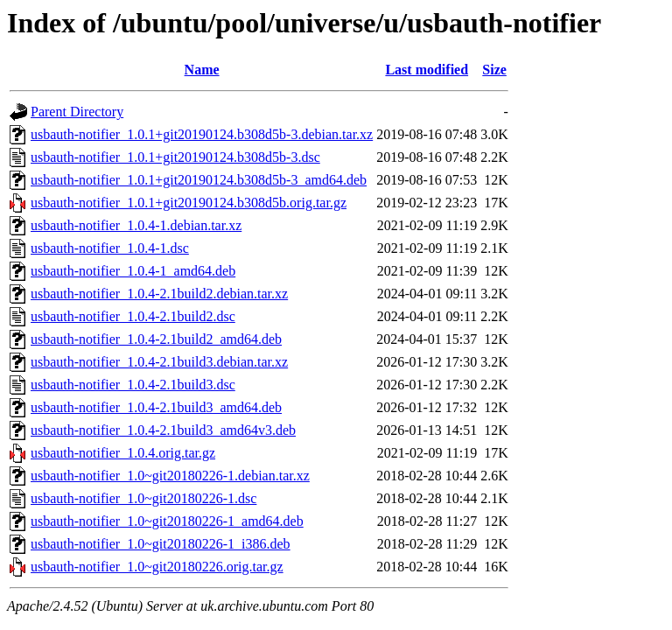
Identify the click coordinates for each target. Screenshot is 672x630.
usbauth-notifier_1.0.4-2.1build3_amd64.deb (156, 407)
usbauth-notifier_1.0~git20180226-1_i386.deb (161, 544)
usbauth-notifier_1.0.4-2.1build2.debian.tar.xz (159, 294)
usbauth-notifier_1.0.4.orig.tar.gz (123, 453)
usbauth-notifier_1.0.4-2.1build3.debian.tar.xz (159, 362)
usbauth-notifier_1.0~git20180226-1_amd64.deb (167, 521)
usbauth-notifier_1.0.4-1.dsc (110, 248)
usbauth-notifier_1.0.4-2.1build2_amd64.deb (156, 339)
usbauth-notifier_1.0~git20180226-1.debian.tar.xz (170, 476)
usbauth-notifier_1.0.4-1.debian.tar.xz (136, 225)
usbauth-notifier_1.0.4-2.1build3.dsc (133, 385)
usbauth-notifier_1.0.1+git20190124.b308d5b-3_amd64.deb (199, 180)
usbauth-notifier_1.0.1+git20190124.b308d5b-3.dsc (175, 157)
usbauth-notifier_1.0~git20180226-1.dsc (143, 498)
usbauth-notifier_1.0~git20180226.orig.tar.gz (157, 567)
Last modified (427, 70)
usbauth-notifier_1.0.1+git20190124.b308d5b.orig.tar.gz (189, 203)
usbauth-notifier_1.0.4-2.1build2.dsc (133, 316)
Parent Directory (77, 112)
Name (202, 70)
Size (494, 70)
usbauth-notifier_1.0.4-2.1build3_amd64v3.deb (163, 430)
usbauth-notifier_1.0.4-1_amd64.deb (133, 271)
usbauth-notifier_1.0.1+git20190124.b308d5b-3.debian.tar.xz (202, 134)
